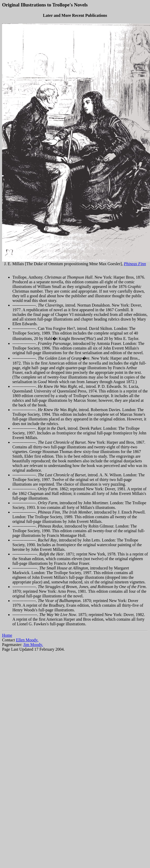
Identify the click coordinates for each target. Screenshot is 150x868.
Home (7, 635)
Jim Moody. (33, 645)
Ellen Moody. (27, 640)
